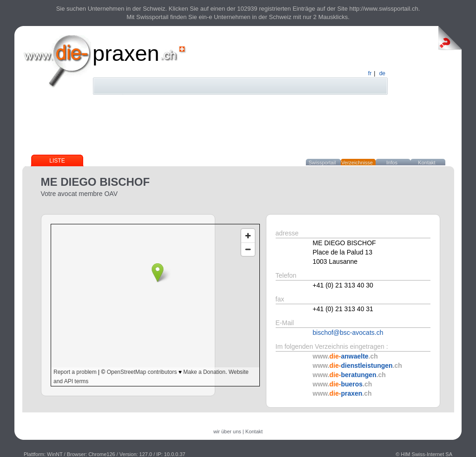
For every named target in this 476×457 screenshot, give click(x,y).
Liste (57, 161)
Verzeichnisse (357, 163)
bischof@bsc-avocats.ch (348, 333)
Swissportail (322, 163)
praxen (126, 53)
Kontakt (426, 163)
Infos (392, 163)
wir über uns (227, 431)
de (382, 73)
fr (370, 73)
